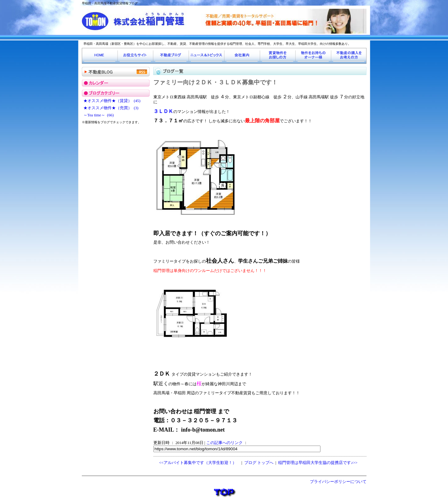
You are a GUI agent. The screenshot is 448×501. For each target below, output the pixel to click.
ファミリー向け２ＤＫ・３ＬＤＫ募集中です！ (215, 82)
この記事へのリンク (224, 443)
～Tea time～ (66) (99, 115)
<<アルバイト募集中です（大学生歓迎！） (198, 463)
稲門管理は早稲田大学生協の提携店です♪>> (318, 463)
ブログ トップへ (259, 463)
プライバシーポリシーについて (338, 482)
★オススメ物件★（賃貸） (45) (112, 101)
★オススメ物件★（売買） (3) (111, 108)
